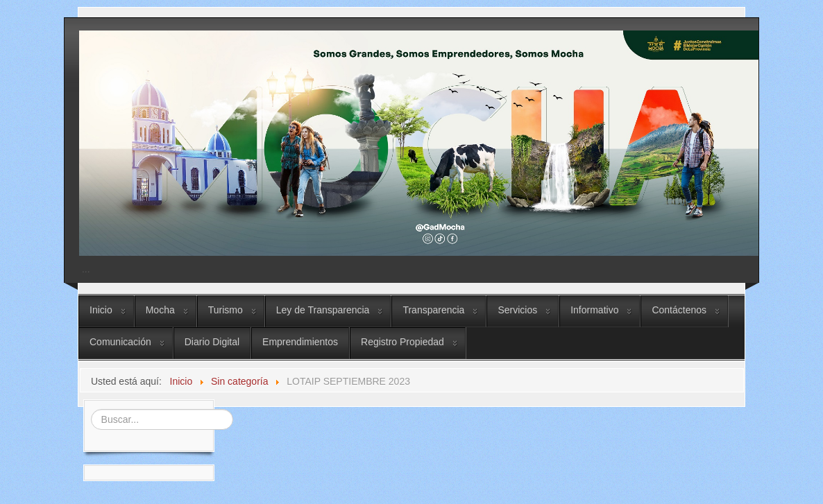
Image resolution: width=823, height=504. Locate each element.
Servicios (517, 310)
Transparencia (433, 310)
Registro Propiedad (402, 342)
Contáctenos (679, 310)
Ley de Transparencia (323, 310)
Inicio (101, 310)
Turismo (226, 310)
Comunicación (120, 342)
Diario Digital (212, 342)
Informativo (594, 310)
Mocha (160, 310)
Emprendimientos (300, 342)
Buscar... (89, 408)
